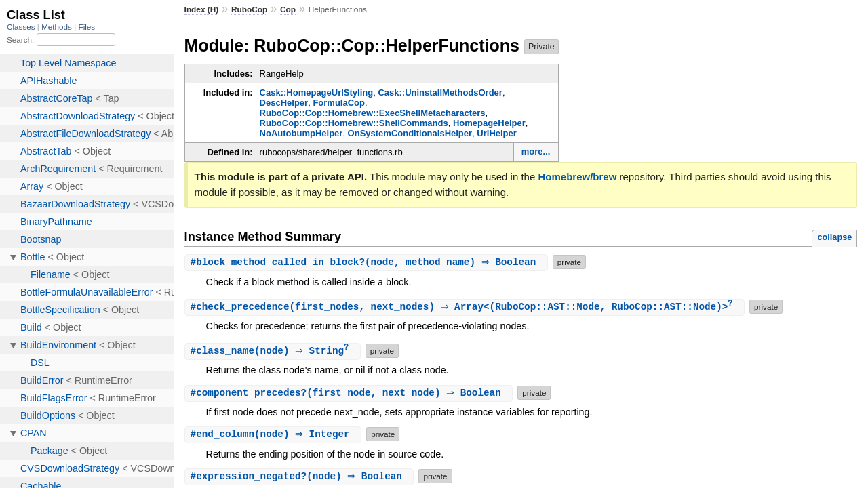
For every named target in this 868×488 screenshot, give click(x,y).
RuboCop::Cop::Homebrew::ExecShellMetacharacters (373, 113)
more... (536, 151)
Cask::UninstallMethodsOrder (440, 93)
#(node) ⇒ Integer (275, 435)
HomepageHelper (489, 123)
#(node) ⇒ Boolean (301, 477)
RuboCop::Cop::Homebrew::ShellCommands (354, 123)
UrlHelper (497, 133)
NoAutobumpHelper (301, 133)
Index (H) (202, 9)
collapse (834, 237)
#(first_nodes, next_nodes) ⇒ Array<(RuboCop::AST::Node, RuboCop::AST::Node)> (467, 307)
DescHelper (284, 103)
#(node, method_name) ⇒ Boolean (368, 262)
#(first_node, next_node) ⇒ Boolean (351, 394)
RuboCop (249, 9)
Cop (288, 9)
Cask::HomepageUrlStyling (317, 93)
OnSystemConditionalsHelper (410, 133)
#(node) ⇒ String (274, 352)
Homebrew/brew (577, 177)
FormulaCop (339, 103)
